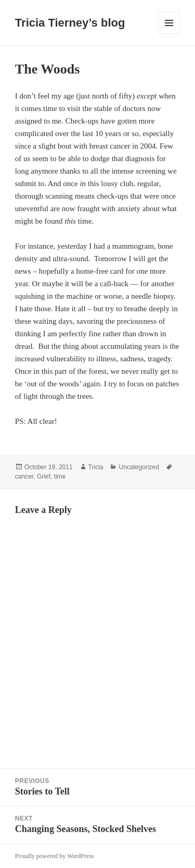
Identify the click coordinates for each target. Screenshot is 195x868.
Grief (44, 476)
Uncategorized (139, 467)
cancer (24, 476)
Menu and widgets (169, 34)
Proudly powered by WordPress (55, 856)
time (60, 476)
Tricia (96, 467)
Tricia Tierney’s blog (70, 23)
